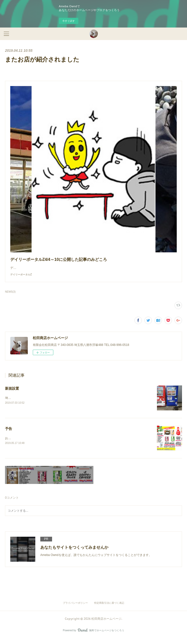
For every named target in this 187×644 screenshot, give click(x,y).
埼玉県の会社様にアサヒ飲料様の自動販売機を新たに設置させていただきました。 (61, 403)
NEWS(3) (10, 297)
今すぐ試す (69, 21)
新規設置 (12, 393)
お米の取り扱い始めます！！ (25, 443)
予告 (9, 434)
